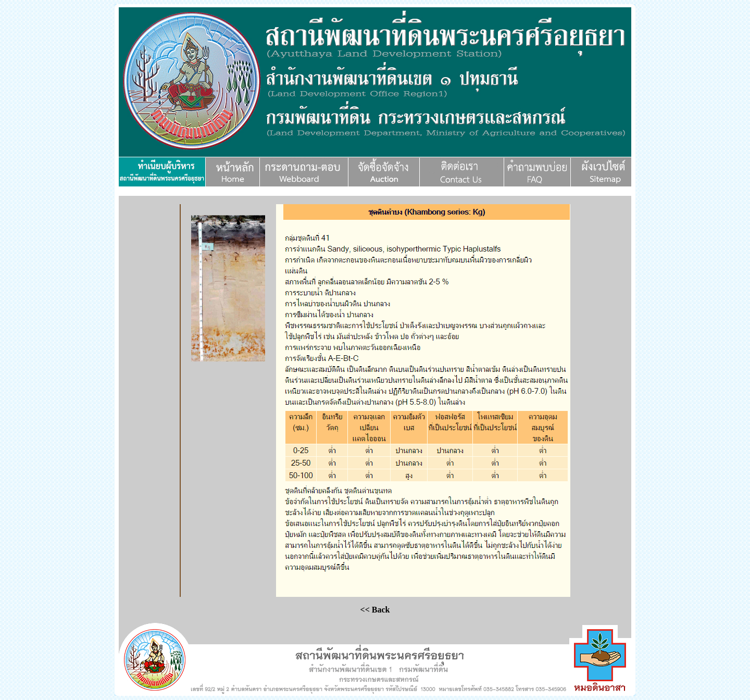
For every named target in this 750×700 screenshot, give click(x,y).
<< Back (375, 610)
